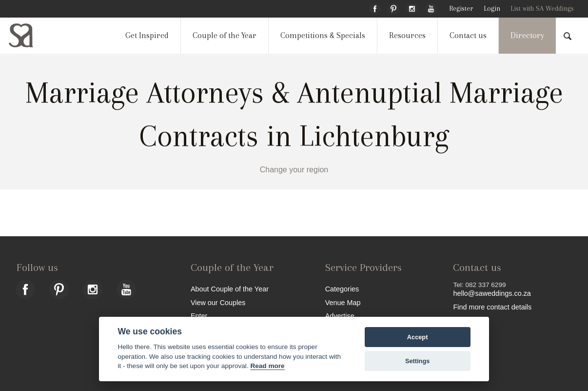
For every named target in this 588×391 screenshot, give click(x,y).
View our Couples (218, 302)
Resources (407, 35)
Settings (417, 361)
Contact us (468, 35)
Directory (527, 35)
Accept (418, 337)
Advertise (340, 316)
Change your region (294, 170)
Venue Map (343, 302)
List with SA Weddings (542, 9)
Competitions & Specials (323, 35)
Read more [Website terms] (267, 366)
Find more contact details (492, 307)
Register (461, 9)
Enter (199, 316)
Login (492, 9)
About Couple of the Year (230, 289)
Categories (342, 289)
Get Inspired (147, 35)
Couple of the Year (225, 35)
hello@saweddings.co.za (492, 293)
